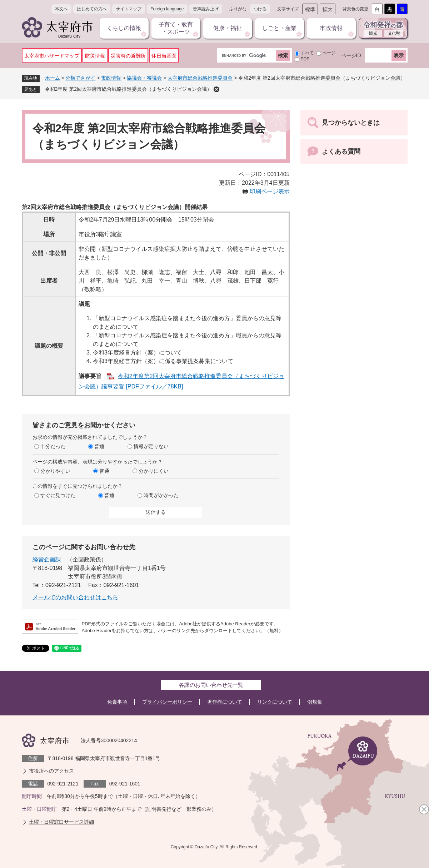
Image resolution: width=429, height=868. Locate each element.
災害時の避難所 (128, 56)
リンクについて (275, 702)
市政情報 (331, 28)
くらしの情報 (124, 28)
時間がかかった (161, 495)
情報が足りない (151, 446)
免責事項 (117, 702)
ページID (351, 55)
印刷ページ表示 (270, 191)
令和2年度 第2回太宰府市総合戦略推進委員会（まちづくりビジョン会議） (128, 89)
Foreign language (167, 9)
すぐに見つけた (58, 495)
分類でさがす (80, 78)
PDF (305, 59)
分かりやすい (55, 471)
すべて (307, 53)
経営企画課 (47, 559)
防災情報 (95, 56)
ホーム (53, 78)
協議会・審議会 (144, 78)
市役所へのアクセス (51, 771)
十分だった (53, 446)
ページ (329, 53)
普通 (99, 446)
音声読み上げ (206, 9)
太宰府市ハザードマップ (52, 56)
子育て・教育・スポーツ (176, 28)
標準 (310, 9)
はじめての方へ (92, 9)
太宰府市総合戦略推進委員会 (200, 78)
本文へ (61, 9)
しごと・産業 (279, 28)
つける (260, 9)
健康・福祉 (228, 28)
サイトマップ (129, 9)
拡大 (328, 9)
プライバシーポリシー (167, 702)
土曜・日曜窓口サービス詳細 (61, 822)
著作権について (225, 702)
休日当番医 (164, 56)
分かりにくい (154, 471)
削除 (216, 89)
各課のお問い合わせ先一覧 (211, 685)
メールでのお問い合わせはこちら (75, 597)
